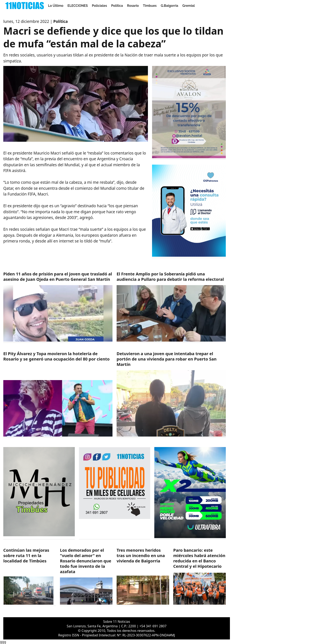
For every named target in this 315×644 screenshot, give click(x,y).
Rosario (133, 6)
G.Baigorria (169, 6)
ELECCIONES (78, 6)
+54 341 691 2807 (153, 626)
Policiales (100, 6)
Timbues (150, 6)
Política (61, 21)
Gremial (189, 6)
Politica (117, 6)
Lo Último (56, 6)
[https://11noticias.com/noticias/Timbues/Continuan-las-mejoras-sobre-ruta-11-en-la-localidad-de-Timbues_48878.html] (30, 577)
